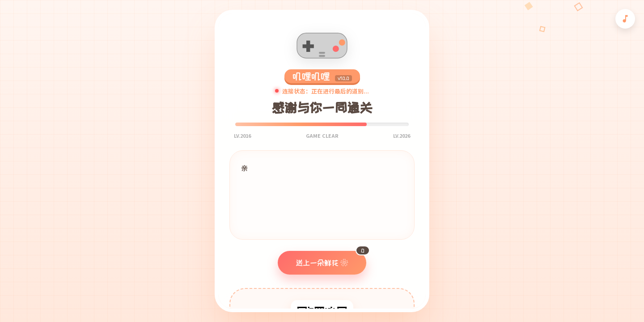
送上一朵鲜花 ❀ (331, 259)
